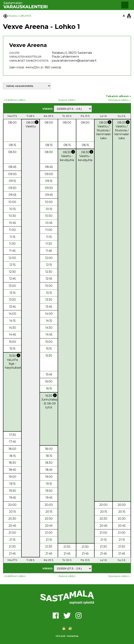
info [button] (37, 122)
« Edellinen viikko (15, 100)
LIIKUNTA (25, 16)
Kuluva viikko (67, 100)
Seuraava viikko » (119, 100)
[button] (125, 5)
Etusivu (13, 16)
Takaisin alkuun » (118, 96)
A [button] (124, 16)
